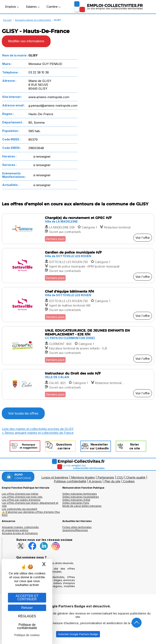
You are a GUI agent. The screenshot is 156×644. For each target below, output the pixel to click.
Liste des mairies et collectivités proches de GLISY (38, 429)
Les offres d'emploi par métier (20, 494)
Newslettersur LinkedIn (99, 446)
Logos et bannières (55, 477)
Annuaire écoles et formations (20, 533)
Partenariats (106, 477)
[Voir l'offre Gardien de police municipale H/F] (78, 266)
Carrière (54, 7)
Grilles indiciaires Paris (76, 503)
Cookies (129, 481)
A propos (95, 481)
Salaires (33, 7)
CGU (120, 477)
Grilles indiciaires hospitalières (81, 497)
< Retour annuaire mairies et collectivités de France (38, 433)
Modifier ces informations (26, 41)
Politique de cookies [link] (27, 635)
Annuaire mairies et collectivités (33, 20)
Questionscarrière (64, 446)
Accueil (7, 20)
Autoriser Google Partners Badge (78, 634)
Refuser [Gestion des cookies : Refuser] (27, 608)
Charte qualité (136, 477)
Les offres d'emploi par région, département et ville (30, 504)
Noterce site (135, 446)
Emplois (12, 7)
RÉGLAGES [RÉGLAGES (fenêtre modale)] (27, 616)
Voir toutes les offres (23, 413)
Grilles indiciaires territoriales (80, 494)
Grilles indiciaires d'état (76, 500)
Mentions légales (83, 477)
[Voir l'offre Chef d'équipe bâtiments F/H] (78, 305)
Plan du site (112, 481)
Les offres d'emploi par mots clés (22, 497)
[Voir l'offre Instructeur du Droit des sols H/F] (78, 384)
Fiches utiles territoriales (77, 527)
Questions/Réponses (75, 530)
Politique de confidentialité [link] (27, 626)
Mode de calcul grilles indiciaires (82, 506)
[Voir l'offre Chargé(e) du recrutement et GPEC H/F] (78, 229)
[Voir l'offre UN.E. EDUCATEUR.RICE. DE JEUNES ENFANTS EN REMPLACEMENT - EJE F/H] (78, 346)
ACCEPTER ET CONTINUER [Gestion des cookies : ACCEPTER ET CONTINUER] (27, 598)
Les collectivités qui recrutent (19, 509)
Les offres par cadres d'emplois (21, 500)
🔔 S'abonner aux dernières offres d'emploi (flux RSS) (31, 514)
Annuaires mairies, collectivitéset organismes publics (20, 529)
